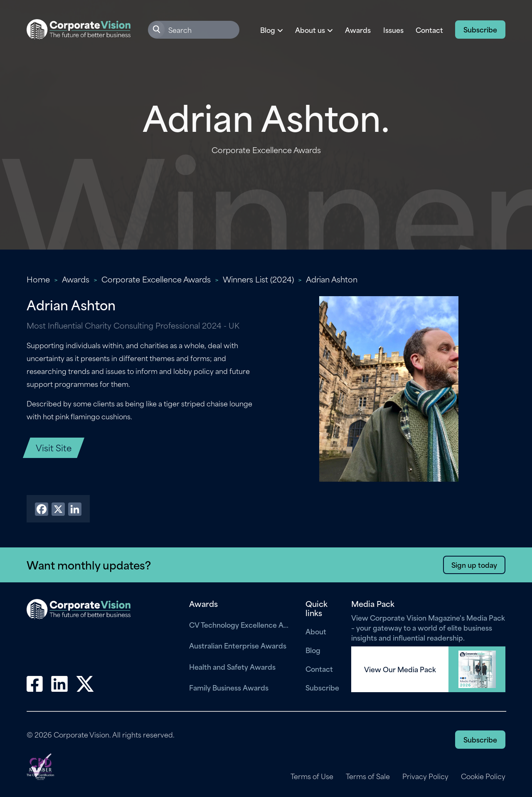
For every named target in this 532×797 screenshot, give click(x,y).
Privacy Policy (425, 776)
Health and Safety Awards (232, 666)
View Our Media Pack (400, 669)
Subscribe (480, 29)
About (316, 631)
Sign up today (474, 564)
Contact (429, 30)
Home (38, 279)
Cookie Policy (483, 776)
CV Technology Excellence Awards (241, 624)
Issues (393, 30)
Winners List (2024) (258, 279)
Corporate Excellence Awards (156, 279)
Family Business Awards (229, 687)
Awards (358, 30)
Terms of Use (312, 776)
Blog (313, 650)
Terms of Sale (368, 776)
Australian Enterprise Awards (238, 645)
